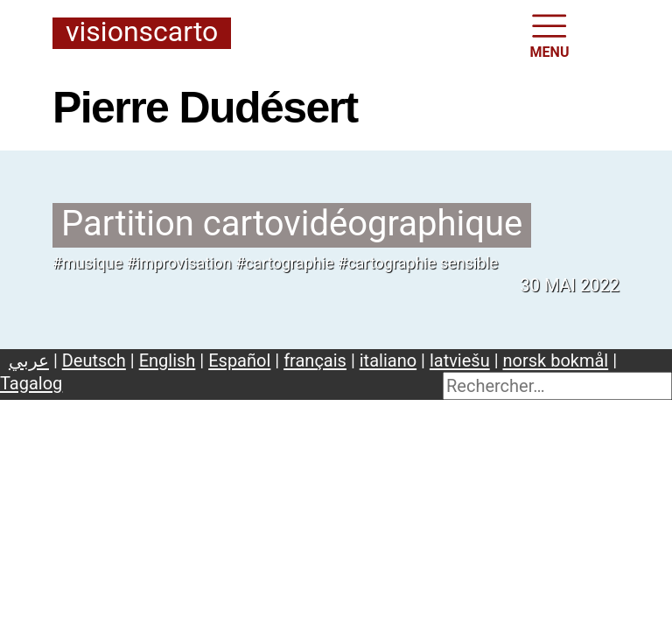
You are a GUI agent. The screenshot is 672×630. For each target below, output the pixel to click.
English (168, 360)
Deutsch (94, 360)
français (315, 360)
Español (239, 360)
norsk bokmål (556, 360)
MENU (550, 35)
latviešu (460, 360)
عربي (29, 360)
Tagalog (31, 383)
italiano (388, 360)
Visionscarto (142, 33)
